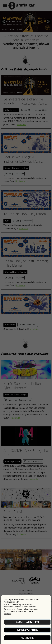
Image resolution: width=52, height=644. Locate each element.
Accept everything (27, 622)
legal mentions (26, 594)
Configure (27, 638)
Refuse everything (27, 630)
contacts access (26, 591)
